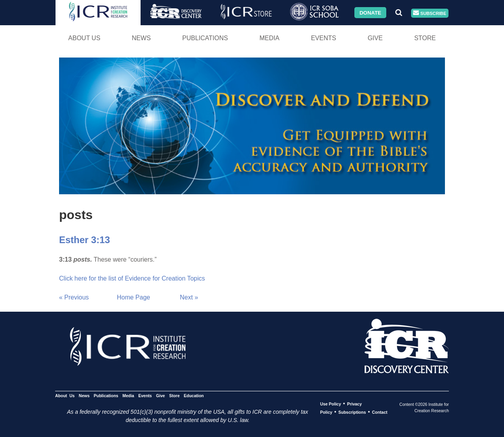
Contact (380, 412)
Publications (205, 38)
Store (425, 38)
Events (324, 38)
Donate (370, 12)
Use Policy (331, 404)
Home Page (134, 297)
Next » (189, 297)
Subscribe (430, 13)
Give (375, 38)
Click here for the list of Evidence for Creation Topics (132, 278)
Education (194, 396)
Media (270, 38)
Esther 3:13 (84, 240)
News (141, 38)
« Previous (74, 297)
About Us (84, 38)
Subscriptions (352, 412)
